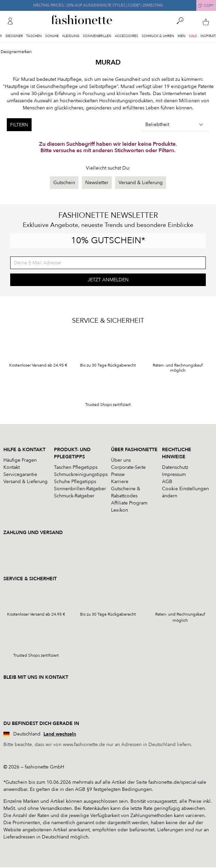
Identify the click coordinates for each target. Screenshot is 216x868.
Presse (118, 474)
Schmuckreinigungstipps (81, 474)
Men (182, 36)
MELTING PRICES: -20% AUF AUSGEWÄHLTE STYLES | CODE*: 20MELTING (98, 5)
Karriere (120, 482)
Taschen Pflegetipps (76, 467)
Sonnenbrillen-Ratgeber (80, 489)
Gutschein (64, 183)
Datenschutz (175, 467)
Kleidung (71, 36)
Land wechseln (60, 734)
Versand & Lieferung (141, 183)
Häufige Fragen (20, 460)
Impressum (174, 474)
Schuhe (52, 36)
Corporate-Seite (128, 467)
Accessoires (127, 36)
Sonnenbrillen (97, 36)
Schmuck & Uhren (158, 36)
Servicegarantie (20, 474)
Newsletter (97, 183)
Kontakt (12, 467)
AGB (167, 482)
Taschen (34, 36)
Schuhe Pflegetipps (75, 482)
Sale (193, 36)
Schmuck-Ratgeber (74, 496)
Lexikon (120, 510)
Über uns (121, 460)
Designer (14, 36)
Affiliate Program (129, 503)
